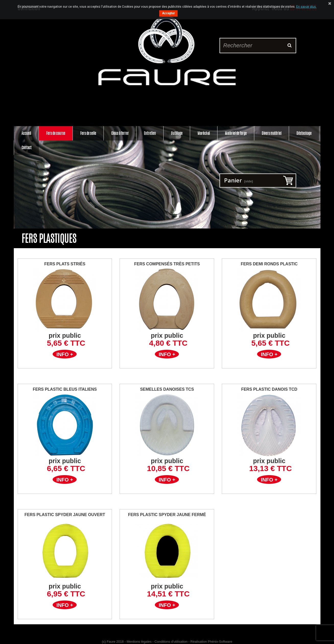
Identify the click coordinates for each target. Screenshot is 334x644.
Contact (26, 148)
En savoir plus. (306, 7)
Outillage (177, 133)
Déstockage (304, 133)
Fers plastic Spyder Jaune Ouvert (65, 515)
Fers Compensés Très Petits (167, 264)
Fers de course (56, 133)
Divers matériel (272, 133)
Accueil (26, 133)
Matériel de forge (236, 133)
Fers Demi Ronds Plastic (269, 264)
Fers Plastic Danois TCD (269, 389)
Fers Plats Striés (65, 264)
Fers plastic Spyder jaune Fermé (167, 515)
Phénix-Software (220, 642)
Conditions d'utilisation (171, 642)
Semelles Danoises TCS (167, 389)
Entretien (150, 133)
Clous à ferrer (120, 133)
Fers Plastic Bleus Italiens (65, 389)
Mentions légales (139, 642)
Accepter (168, 13)
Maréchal (204, 133)
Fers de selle (88, 133)
